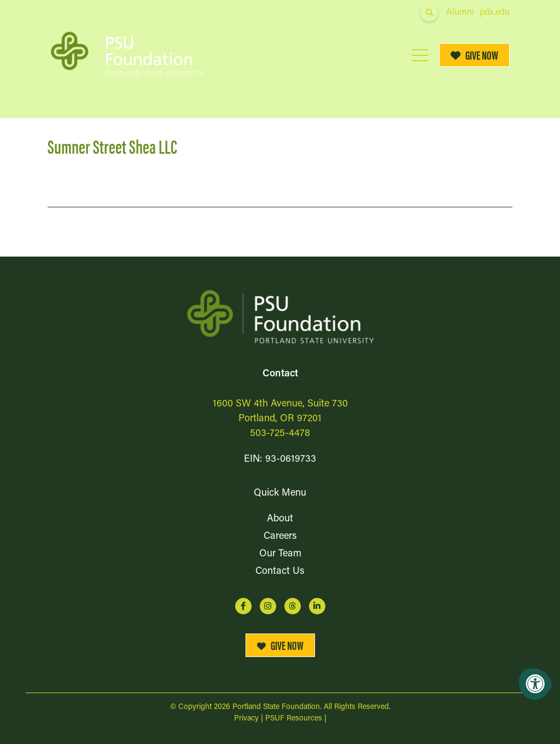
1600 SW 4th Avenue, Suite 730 (280, 404)
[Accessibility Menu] (535, 684)
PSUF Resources (294, 719)
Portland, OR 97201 (280, 419)
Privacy (246, 719)
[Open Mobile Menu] (420, 55)
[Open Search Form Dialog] (429, 13)
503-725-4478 (280, 434)
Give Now (475, 55)
